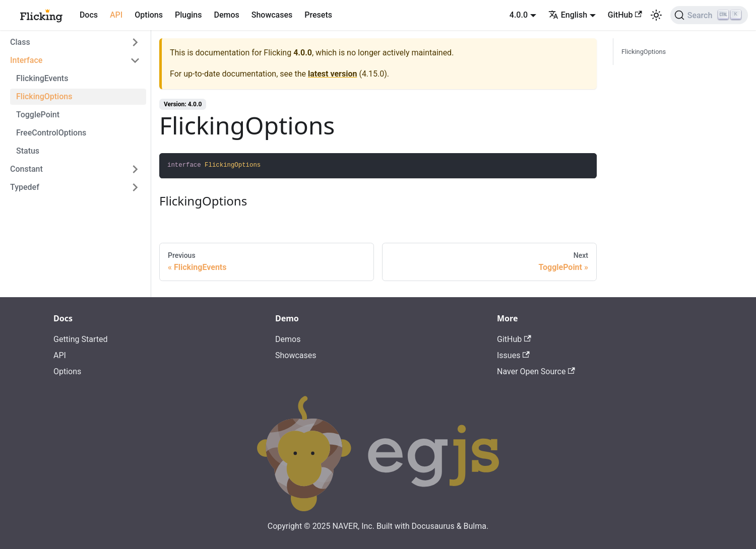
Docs (89, 15)
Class (20, 42)
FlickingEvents (42, 78)
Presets (318, 15)
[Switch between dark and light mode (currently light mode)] (656, 15)
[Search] (709, 15)
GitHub (625, 15)
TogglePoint (38, 115)
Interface (26, 60)
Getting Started (81, 339)
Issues (513, 355)
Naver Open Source (536, 371)
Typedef (25, 187)
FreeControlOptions (51, 133)
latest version (332, 74)
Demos (226, 15)
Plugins (188, 15)
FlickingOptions (44, 96)
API (116, 15)
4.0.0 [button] (519, 15)
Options (149, 15)
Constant (26, 169)
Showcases (272, 15)
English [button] (568, 15)
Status (28, 151)
